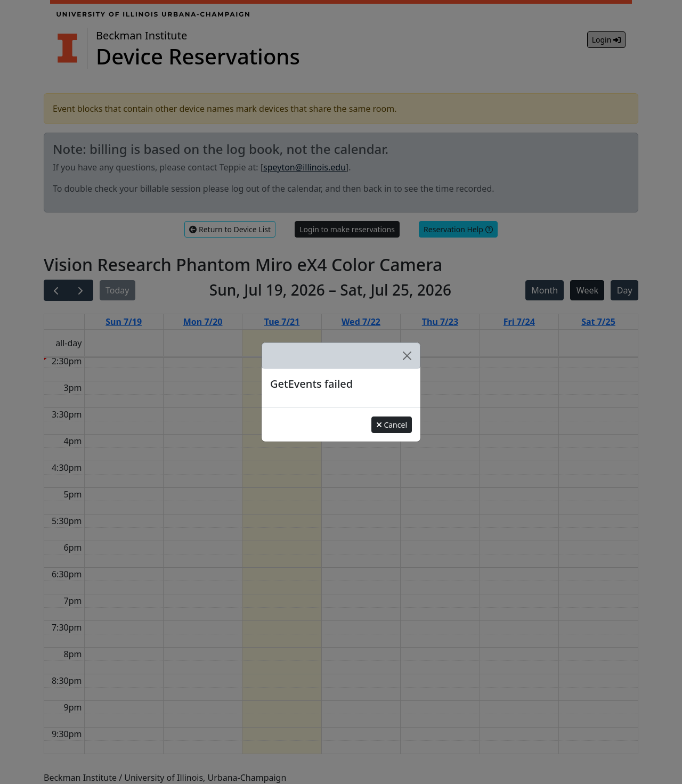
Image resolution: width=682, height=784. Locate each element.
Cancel (392, 425)
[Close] (407, 356)
